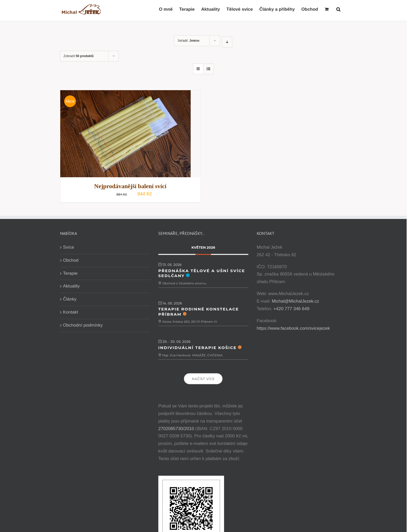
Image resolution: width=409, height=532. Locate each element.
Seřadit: (188, 41)
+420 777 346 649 (291, 309)
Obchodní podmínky (83, 325)
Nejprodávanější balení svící (130, 186)
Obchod (71, 260)
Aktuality (71, 286)
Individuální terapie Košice (197, 348)
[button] (338, 9)
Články (70, 299)
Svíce (69, 247)
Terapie (70, 273)
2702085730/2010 (176, 429)
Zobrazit (79, 56)
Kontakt (71, 312)
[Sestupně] (227, 42)
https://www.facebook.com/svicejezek (293, 328)
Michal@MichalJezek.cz (296, 301)
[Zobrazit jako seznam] (209, 69)
